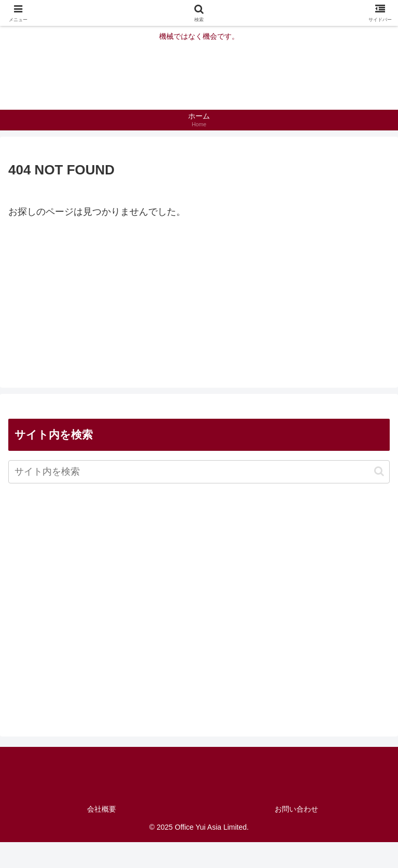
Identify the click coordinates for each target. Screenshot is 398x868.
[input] (199, 472)
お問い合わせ (296, 809)
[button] (379, 471)
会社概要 (102, 809)
